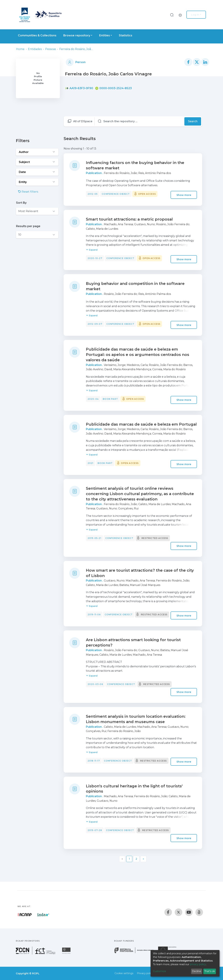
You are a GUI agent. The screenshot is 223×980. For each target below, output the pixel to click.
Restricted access (155, 538)
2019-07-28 (95, 830)
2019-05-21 (94, 538)
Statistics (126, 35)
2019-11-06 (94, 615)
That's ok (210, 971)
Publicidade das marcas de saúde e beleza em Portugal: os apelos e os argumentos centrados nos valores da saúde (138, 355)
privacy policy (198, 964)
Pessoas (51, 49)
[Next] (143, 859)
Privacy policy (145, 973)
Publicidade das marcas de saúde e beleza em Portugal (141, 424)
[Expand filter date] (37, 172)
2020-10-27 (95, 258)
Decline (197, 971)
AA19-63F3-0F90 (79, 88)
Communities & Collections (37, 35)
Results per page (28, 226)
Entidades (35, 49)
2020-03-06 (95, 684)
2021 (91, 463)
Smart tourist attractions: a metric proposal (129, 219)
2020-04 (93, 399)
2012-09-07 (95, 324)
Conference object (116, 194)
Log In (195, 15)
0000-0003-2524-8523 (113, 88)
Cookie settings (124, 973)
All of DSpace (83, 121)
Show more (184, 195)
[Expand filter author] (37, 152)
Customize (160, 971)
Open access (147, 194)
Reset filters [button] (28, 192)
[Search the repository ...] (140, 121)
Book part (110, 399)
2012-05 (93, 194)
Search (193, 121)
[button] (181, 15)
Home (20, 49)
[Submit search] (172, 15)
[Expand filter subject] (37, 162)
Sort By (21, 203)
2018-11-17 (94, 761)
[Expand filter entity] (37, 182)
